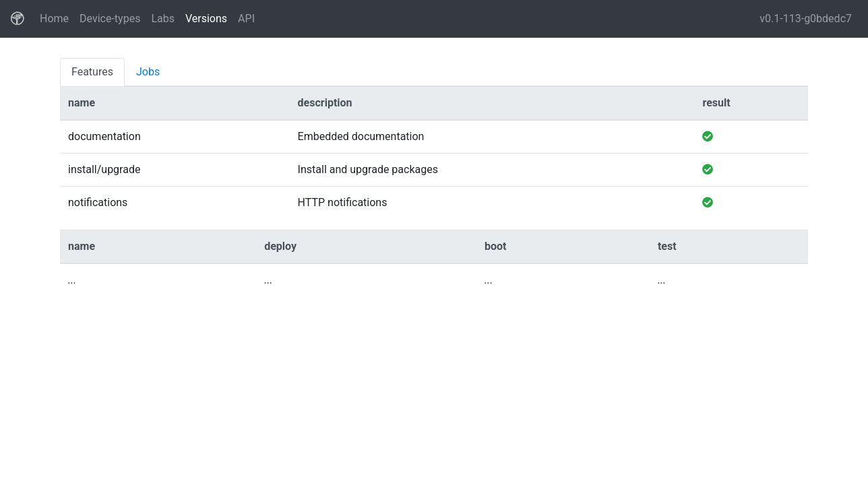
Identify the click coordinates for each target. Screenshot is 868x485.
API (246, 19)
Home (57, 18)
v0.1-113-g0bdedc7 (806, 19)
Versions (206, 19)
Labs (163, 19)
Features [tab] (92, 72)
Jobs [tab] (148, 72)
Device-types (110, 19)
